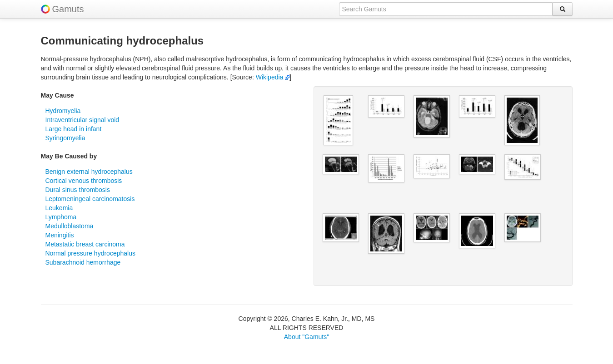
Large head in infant (74, 129)
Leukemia (59, 208)
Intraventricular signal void (82, 120)
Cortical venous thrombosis (84, 181)
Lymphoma (61, 217)
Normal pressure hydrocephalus (90, 253)
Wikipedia (273, 77)
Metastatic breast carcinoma (85, 244)
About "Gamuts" (306, 337)
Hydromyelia (63, 111)
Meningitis (60, 235)
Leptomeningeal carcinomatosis (90, 199)
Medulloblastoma (70, 226)
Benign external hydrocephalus (89, 172)
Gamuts (68, 9)
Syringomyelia (65, 138)
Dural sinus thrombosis (78, 190)
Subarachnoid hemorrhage (83, 262)
